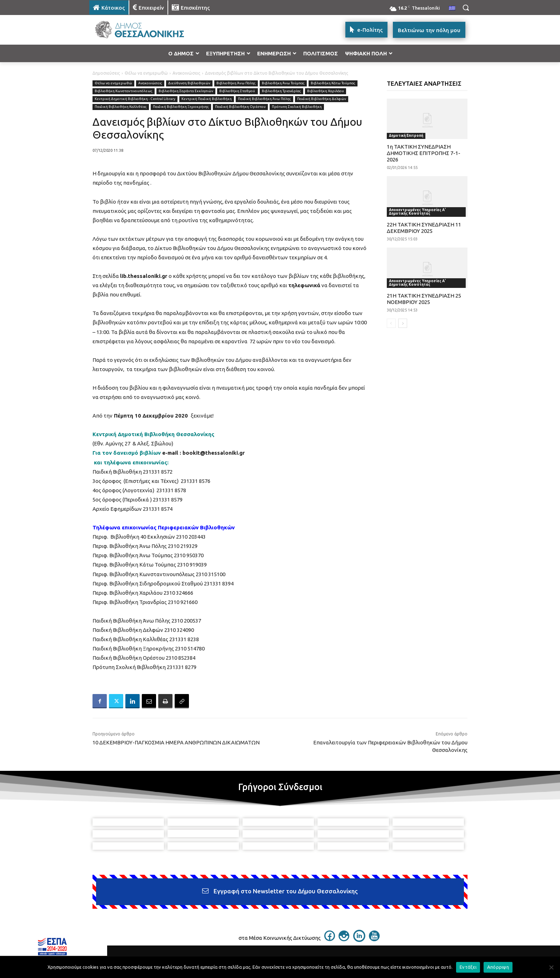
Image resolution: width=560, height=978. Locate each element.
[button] (466, 8)
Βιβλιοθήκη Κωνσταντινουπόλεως (124, 91)
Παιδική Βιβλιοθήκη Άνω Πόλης (264, 99)
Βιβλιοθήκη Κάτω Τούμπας (333, 83)
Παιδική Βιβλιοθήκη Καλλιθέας (121, 107)
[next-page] (403, 323)
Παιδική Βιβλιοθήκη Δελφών (322, 99)
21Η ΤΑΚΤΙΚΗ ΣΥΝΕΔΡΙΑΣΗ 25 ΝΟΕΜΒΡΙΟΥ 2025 (424, 299)
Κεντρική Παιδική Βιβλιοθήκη (207, 99)
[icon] (330, 939)
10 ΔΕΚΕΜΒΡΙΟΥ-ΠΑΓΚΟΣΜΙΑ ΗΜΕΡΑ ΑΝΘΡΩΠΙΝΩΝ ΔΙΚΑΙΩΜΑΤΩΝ (176, 742)
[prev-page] (391, 323)
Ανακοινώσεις (186, 73)
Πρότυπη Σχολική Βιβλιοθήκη (297, 107)
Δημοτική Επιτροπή (406, 136)
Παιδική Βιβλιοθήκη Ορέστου (240, 107)
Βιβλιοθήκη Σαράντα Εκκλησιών (186, 91)
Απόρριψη (498, 967)
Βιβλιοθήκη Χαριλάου (326, 91)
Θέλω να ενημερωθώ (146, 73)
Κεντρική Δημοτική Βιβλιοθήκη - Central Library (135, 99)
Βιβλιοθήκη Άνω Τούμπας (283, 83)
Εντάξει (468, 967)
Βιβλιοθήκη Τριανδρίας (281, 91)
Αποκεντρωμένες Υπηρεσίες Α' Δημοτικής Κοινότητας (417, 212)
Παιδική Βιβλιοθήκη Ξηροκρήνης (181, 107)
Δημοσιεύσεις (106, 73)
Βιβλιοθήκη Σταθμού (237, 91)
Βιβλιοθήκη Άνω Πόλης (236, 83)
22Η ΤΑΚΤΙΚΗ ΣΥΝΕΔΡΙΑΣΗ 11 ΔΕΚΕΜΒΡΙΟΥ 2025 (424, 228)
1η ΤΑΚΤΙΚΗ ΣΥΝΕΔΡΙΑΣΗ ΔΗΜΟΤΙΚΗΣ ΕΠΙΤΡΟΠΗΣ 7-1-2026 (424, 153)
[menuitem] (452, 9)
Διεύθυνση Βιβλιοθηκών (189, 83)
